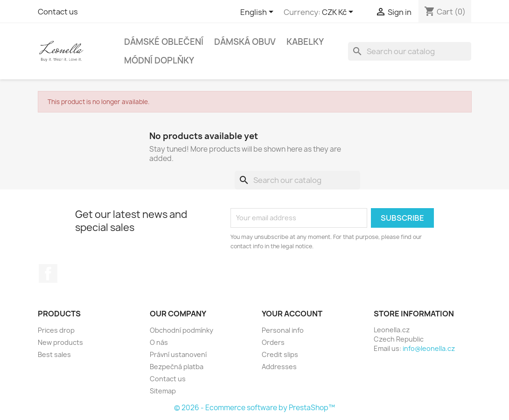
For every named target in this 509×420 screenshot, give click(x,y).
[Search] (410, 51)
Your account (292, 314)
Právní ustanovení (178, 354)
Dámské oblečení (164, 42)
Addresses (279, 367)
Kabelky (305, 42)
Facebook (48, 273)
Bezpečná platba (177, 367)
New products (60, 342)
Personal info (283, 330)
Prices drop (56, 330)
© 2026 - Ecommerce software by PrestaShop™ (254, 408)
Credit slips (280, 354)
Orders (273, 342)
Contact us (58, 12)
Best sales (54, 354)
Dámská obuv (245, 42)
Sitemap (163, 391)
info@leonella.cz (429, 348)
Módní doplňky (159, 60)
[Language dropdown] (258, 13)
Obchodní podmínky (181, 330)
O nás (159, 342)
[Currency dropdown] (339, 13)
